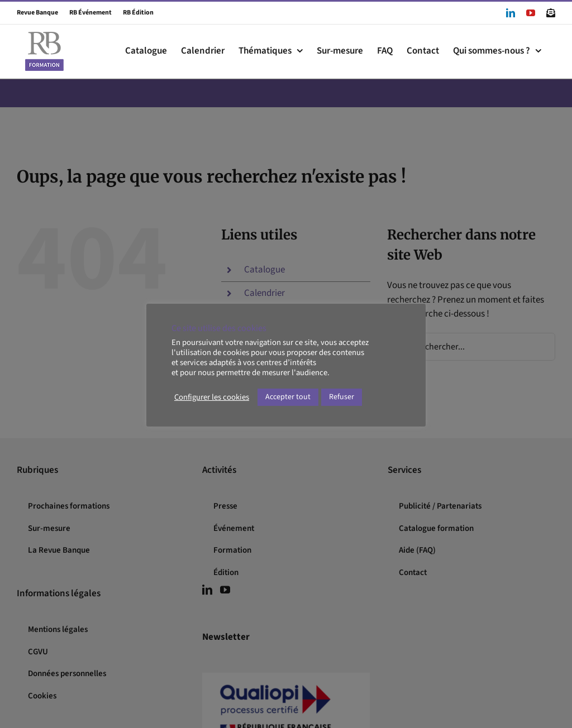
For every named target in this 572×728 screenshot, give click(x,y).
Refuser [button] (342, 397)
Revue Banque (37, 13)
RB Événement (85, 13)
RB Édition (133, 13)
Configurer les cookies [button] (212, 397)
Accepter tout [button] (288, 397)
